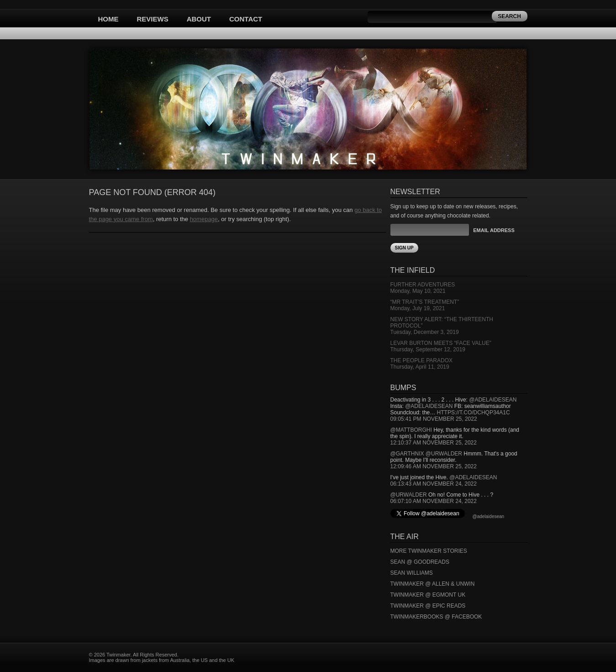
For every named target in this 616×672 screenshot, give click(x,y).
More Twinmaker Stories (429, 551)
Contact (246, 19)
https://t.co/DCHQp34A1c (474, 413)
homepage (204, 219)
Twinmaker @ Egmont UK (428, 595)
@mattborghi (411, 430)
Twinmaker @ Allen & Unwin (433, 584)
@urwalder (444, 454)
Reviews (153, 19)
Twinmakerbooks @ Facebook (436, 617)
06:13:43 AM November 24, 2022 (434, 484)
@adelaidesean (493, 400)
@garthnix (407, 454)
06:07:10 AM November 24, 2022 (434, 501)
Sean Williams (412, 573)
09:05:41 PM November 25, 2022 (434, 419)
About (199, 19)
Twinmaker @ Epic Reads (428, 606)
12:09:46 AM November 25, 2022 (434, 466)
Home (108, 19)
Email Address (494, 230)
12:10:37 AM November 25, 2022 (434, 443)
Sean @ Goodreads (420, 562)
